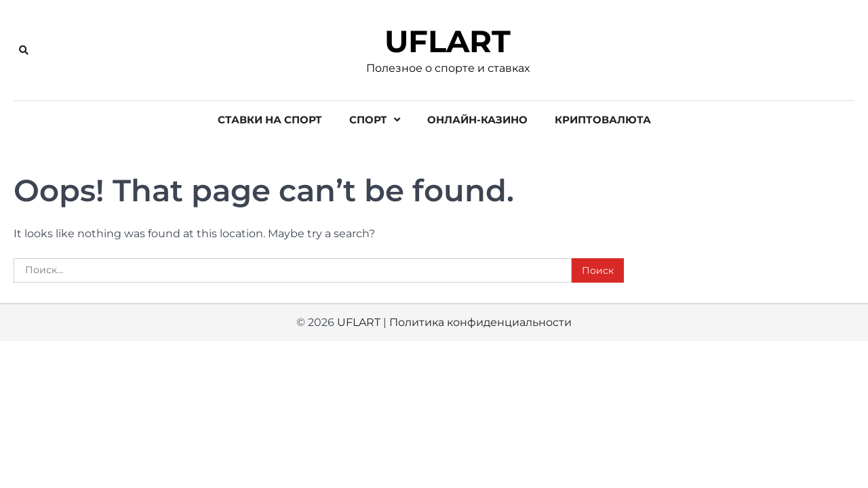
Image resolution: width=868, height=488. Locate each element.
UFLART (448, 42)
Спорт (368, 120)
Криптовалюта (603, 120)
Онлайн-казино (477, 120)
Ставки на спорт (270, 120)
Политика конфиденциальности (480, 322)
